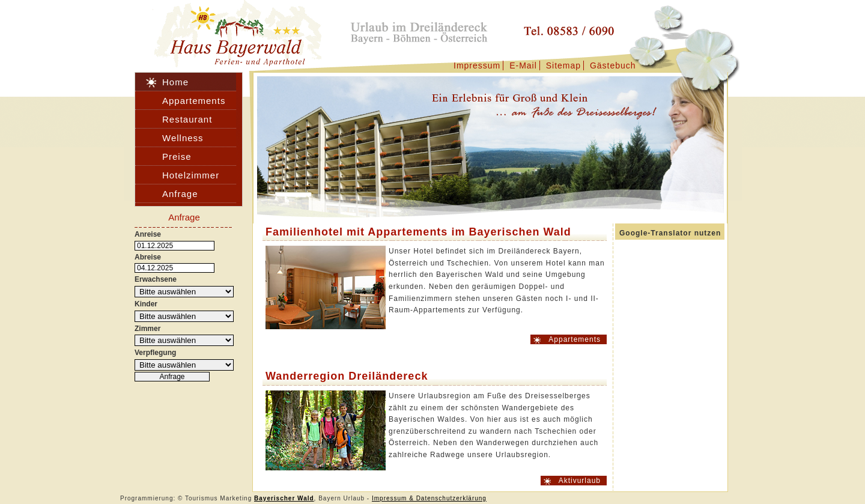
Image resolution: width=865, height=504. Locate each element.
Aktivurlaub (580, 481)
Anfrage (180, 194)
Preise (177, 156)
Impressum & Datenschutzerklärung (429, 498)
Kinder (146, 304)
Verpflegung (155, 353)
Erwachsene (156, 279)
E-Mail (523, 65)
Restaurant (187, 119)
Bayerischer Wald (284, 498)
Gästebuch (613, 65)
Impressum (477, 65)
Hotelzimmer (191, 175)
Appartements (575, 339)
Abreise (148, 257)
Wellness (183, 138)
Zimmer (147, 329)
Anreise (148, 234)
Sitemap (563, 65)
